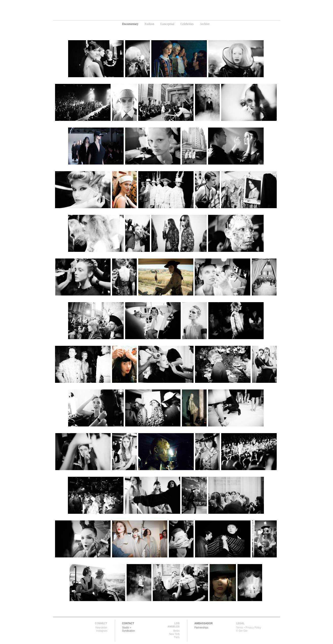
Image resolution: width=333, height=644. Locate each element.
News (196, 16)
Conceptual (167, 24)
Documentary (130, 24)
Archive (205, 24)
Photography (149, 16)
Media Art (176, 16)
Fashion (149, 24)
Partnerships (201, 628)
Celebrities (187, 24)
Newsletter (101, 628)
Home (127, 16)
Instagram (102, 631)
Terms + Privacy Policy (249, 628)
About (212, 16)
